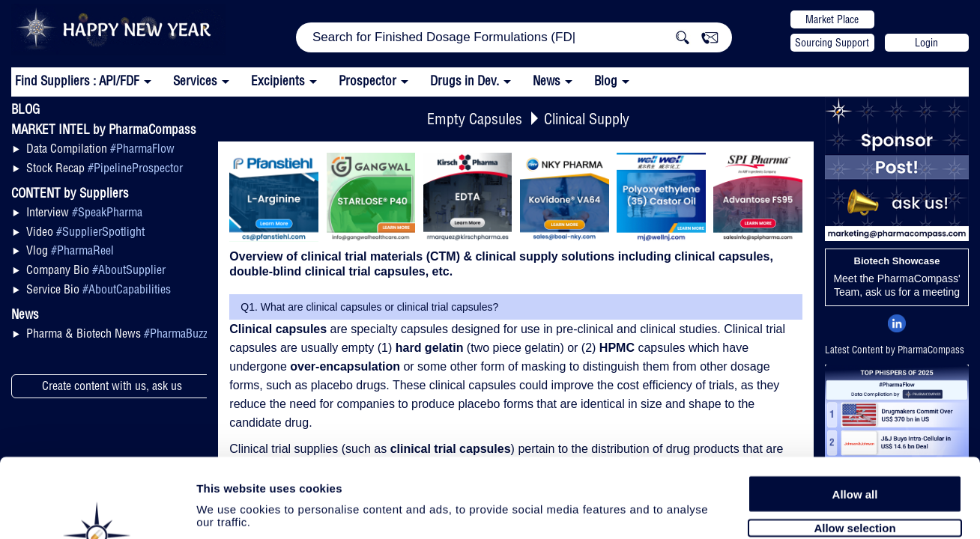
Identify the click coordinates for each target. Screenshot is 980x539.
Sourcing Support (832, 43)
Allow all (855, 414)
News (547, 80)
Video (85, 231)
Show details (786, 510)
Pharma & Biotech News (117, 333)
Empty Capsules (475, 119)
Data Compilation (100, 148)
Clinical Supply (587, 119)
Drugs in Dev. (465, 80)
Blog (606, 80)
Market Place (832, 19)
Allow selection (855, 447)
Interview (84, 212)
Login (926, 43)
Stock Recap (105, 168)
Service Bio (99, 289)
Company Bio (96, 269)
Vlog (70, 250)
